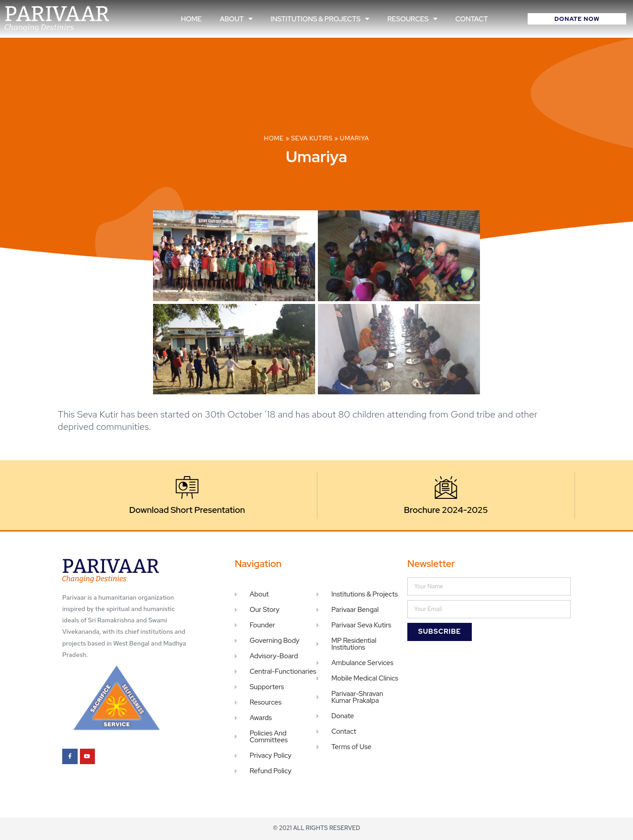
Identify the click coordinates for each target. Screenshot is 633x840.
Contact (472, 19)
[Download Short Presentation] (187, 487)
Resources (412, 19)
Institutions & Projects (320, 19)
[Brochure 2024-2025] (446, 487)
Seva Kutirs (312, 138)
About (236, 19)
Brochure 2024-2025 (446, 510)
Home (191, 19)
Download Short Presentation (187, 510)
